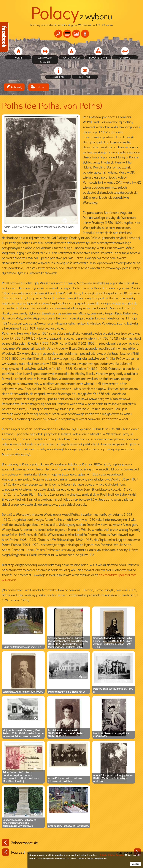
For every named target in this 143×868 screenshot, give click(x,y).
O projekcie (58, 77)
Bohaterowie (98, 57)
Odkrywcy (125, 57)
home (18, 57)
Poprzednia (16, 852)
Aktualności (72, 57)
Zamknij (136, 864)
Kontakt (85, 77)
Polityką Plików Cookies (112, 855)
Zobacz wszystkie (20, 843)
